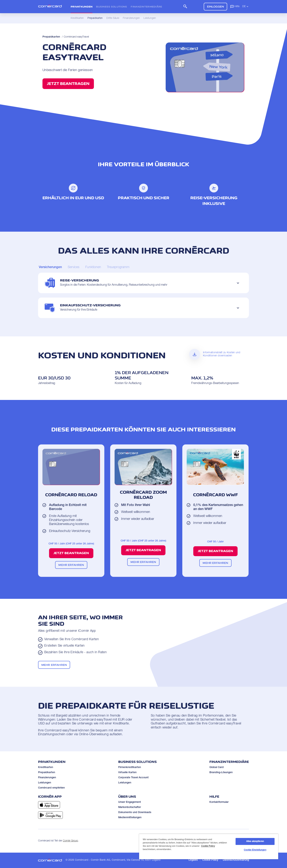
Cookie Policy (210, 860)
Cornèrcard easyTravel (76, 37)
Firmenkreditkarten (130, 767)
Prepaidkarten (51, 37)
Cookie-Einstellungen (255, 850)
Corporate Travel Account (133, 778)
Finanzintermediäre (146, 7)
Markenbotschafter (130, 807)
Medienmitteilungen (130, 818)
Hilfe (235, 6)
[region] (209, 846)
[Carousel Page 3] (93, 268)
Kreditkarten (46, 767)
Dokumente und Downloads (135, 813)
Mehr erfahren (71, 565)
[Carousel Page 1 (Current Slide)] (50, 268)
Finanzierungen (47, 778)
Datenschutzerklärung (236, 860)
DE (246, 6)
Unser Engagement (130, 802)
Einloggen (215, 7)
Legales (193, 860)
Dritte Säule (113, 18)
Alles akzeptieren (255, 841)
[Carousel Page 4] (118, 268)
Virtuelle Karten (127, 773)
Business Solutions (112, 7)
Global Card (217, 767)
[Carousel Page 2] (74, 268)
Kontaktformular (219, 802)
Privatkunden (82, 7)
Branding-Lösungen (221, 773)
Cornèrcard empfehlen (51, 788)
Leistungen (45, 783)
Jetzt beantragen (68, 84)
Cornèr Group (70, 841)
